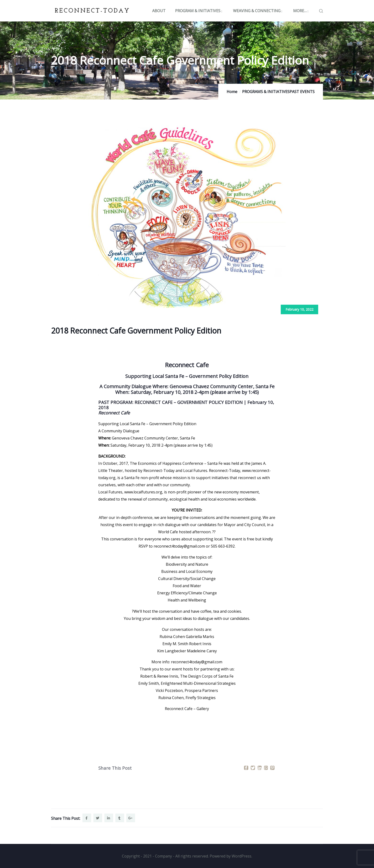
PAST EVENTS (302, 92)
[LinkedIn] (260, 768)
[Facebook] (246, 768)
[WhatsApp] (266, 768)
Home (232, 92)
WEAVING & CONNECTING (258, 11)
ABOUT (159, 11)
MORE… (301, 11)
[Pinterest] (272, 768)
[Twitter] (253, 768)
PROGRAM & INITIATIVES (199, 11)
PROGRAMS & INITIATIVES (266, 92)
